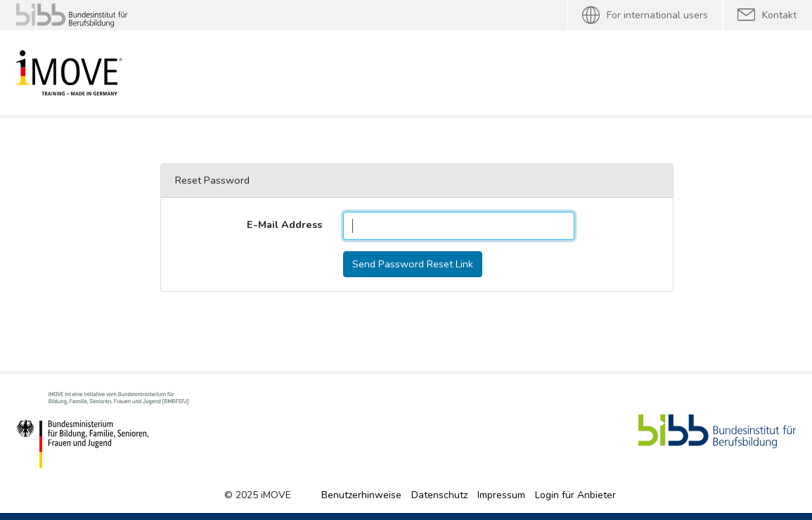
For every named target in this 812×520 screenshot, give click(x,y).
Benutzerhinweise (361, 495)
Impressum (501, 495)
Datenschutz (439, 495)
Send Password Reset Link (413, 264)
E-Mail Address (284, 224)
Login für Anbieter (575, 495)
